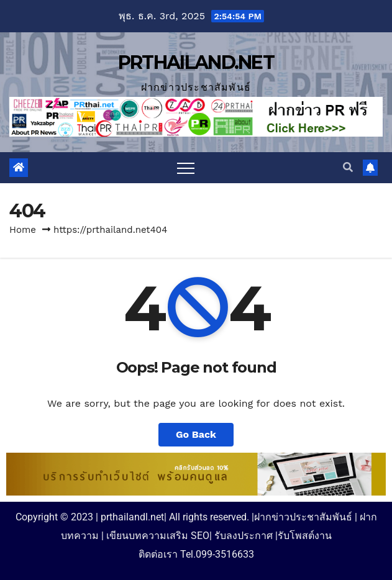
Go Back (196, 434)
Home (23, 230)
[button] (348, 167)
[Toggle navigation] (186, 168)
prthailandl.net (132, 517)
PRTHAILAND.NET (196, 62)
